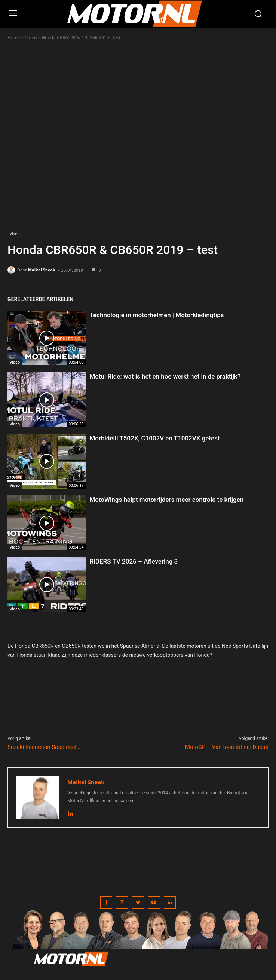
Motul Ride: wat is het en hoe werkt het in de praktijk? (165, 376)
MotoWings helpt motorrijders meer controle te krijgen (166, 500)
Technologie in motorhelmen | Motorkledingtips (157, 315)
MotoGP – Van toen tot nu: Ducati (227, 747)
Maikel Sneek (42, 270)
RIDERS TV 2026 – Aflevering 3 (134, 561)
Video (31, 38)
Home (14, 38)
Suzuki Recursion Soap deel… (44, 747)
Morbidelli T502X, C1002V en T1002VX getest (154, 438)
